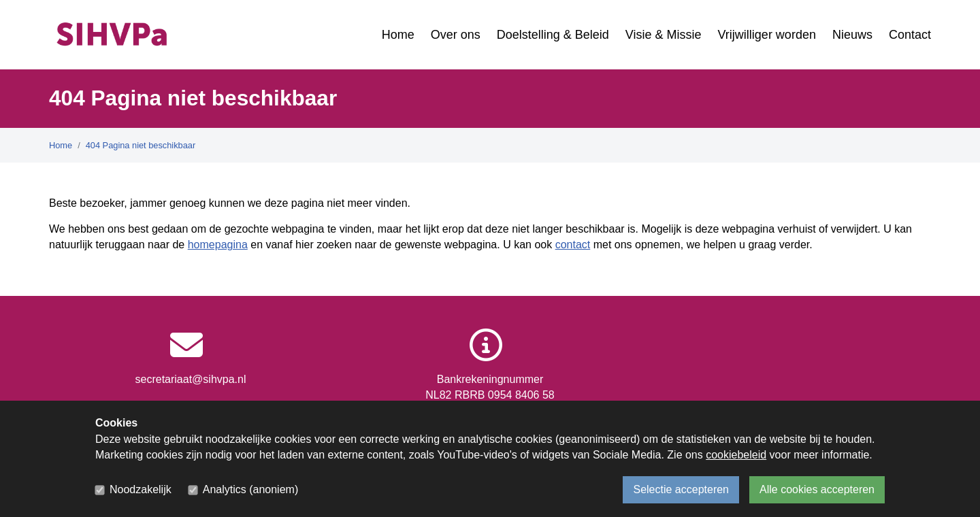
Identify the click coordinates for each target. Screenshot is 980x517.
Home (398, 35)
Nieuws (852, 35)
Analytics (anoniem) (251, 489)
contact (573, 245)
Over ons (456, 35)
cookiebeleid (736, 455)
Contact (910, 35)
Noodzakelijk (141, 489)
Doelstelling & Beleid (553, 35)
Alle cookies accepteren (817, 489)
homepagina (218, 245)
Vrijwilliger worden (767, 35)
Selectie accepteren (681, 489)
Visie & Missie (664, 35)
